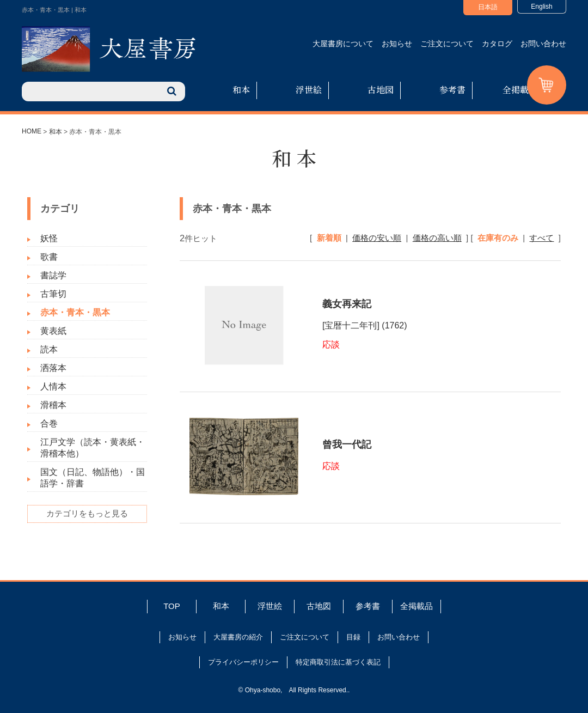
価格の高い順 (437, 238)
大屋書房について (343, 44)
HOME (32, 131)
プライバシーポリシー (243, 662)
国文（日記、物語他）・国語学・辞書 (93, 478)
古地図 (381, 90)
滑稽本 (53, 405)
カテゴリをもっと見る (87, 513)
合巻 (49, 423)
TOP (172, 606)
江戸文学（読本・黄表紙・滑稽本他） (93, 448)
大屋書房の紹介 (238, 637)
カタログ (497, 44)
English (541, 7)
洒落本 (53, 368)
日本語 (488, 7)
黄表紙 (53, 331)
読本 (49, 349)
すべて (541, 238)
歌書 (49, 257)
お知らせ (397, 44)
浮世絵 (309, 90)
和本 (241, 90)
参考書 (452, 90)
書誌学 (53, 275)
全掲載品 (520, 90)
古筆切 (53, 294)
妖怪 (49, 238)
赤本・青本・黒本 (75, 312)
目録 (353, 637)
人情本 (53, 386)
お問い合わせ (543, 44)
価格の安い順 (377, 238)
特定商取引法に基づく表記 (338, 662)
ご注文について (447, 44)
